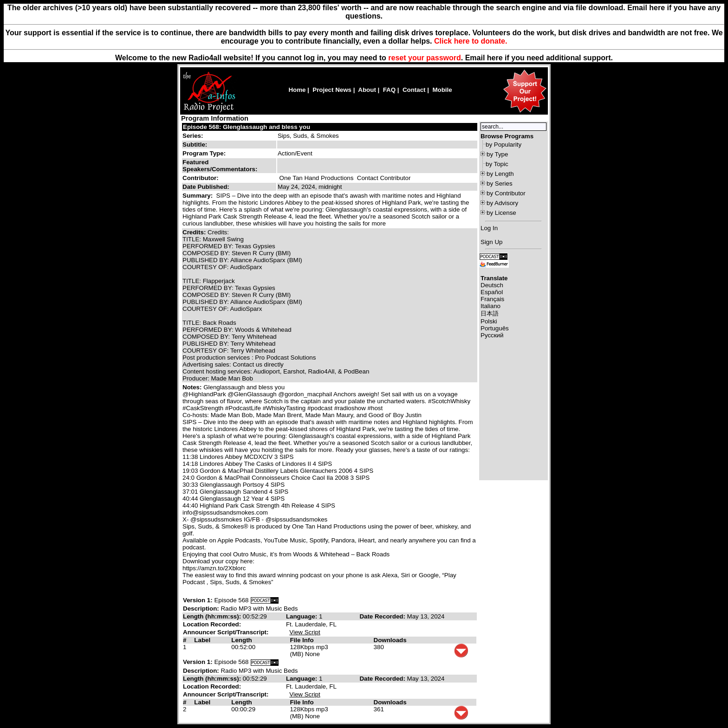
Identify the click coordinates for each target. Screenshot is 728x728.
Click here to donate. (471, 41)
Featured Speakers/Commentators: (220, 166)
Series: (193, 136)
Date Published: (206, 187)
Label (202, 640)
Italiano (491, 306)
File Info (302, 640)
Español (492, 292)
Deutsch (492, 285)
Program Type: (204, 153)
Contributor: (201, 178)
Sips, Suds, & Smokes (308, 136)
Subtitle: (195, 145)
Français (492, 299)
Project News (332, 90)
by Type (497, 154)
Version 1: (198, 600)
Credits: (195, 232)
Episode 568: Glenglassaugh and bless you (247, 127)
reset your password (425, 58)
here (495, 58)
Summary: (198, 196)
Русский (492, 335)
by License (501, 213)
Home (297, 90)
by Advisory (502, 203)
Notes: (193, 387)
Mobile (442, 90)
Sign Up (491, 242)
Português (495, 328)
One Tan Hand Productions (317, 178)
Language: (302, 616)
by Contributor (506, 193)
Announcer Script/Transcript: (226, 632)
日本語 (490, 313)
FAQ (389, 90)
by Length (500, 174)
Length (241, 640)
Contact (414, 90)
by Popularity (504, 145)
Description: (202, 609)
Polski (489, 321)
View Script (305, 632)
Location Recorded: (212, 624)
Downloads (390, 640)
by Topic (497, 164)
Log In (489, 228)
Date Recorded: (383, 616)
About (367, 90)
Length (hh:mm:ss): (213, 616)
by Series (500, 184)
